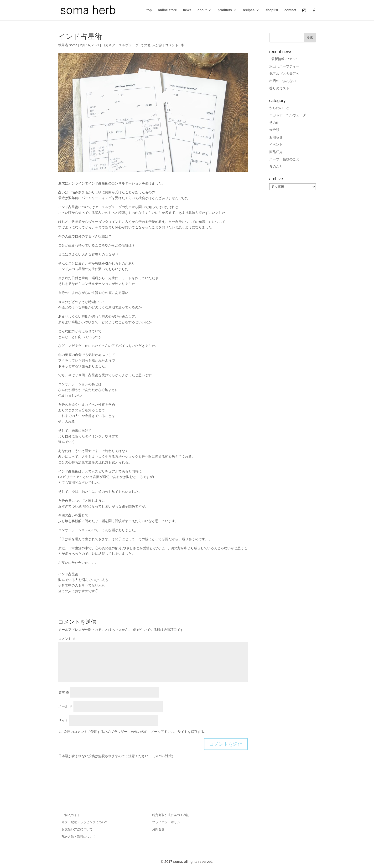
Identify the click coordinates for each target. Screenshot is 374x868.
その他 (145, 45)
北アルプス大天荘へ (284, 74)
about (202, 10)
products (225, 10)
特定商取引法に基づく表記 (171, 815)
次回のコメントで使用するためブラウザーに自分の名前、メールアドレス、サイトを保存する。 (136, 732)
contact (290, 10)
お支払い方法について (77, 829)
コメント (67, 639)
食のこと (276, 166)
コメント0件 (174, 45)
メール (65, 706)
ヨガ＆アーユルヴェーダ (120, 45)
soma (73, 45)
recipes (249, 10)
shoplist (272, 10)
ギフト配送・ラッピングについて (85, 822)
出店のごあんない (283, 81)
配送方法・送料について (79, 837)
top (149, 10)
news (187, 10)
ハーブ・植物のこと (284, 159)
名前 (64, 692)
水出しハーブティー (284, 66)
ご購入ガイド (71, 815)
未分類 (157, 45)
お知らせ (276, 137)
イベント (276, 144)
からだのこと (279, 108)
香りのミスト (279, 88)
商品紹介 (276, 152)
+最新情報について (284, 59)
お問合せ (158, 829)
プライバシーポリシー (168, 822)
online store (167, 10)
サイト (63, 720)
